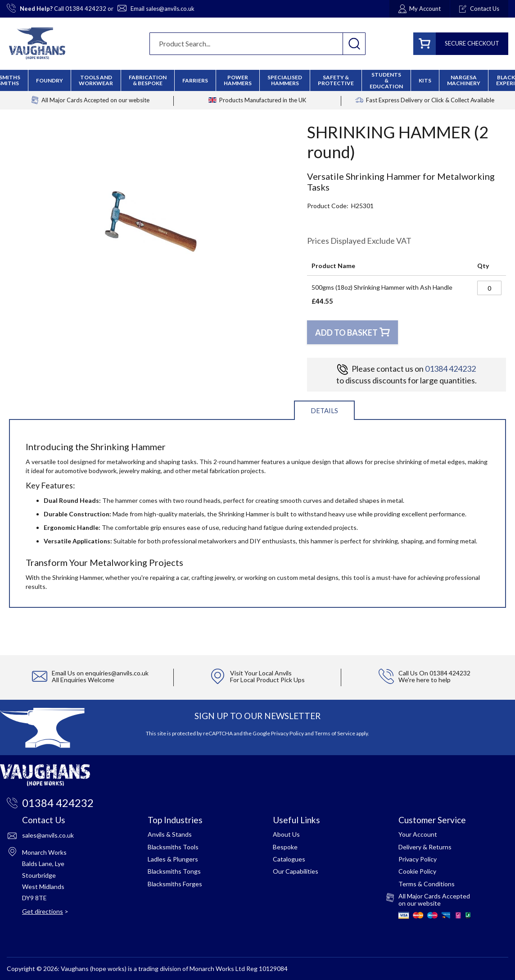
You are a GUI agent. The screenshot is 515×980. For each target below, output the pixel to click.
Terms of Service (335, 733)
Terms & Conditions (427, 884)
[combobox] (257, 44)
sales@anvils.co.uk (170, 9)
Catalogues (289, 859)
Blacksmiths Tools (173, 847)
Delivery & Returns (425, 847)
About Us (286, 834)
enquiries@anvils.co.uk (117, 673)
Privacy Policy (287, 733)
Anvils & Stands (170, 834)
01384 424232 (86, 9)
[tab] (324, 410)
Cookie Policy (417, 871)
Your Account (418, 834)
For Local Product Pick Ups (267, 680)
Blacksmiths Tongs (174, 871)
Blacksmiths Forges (175, 884)
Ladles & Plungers (173, 859)
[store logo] (37, 43)
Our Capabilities (296, 871)
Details (324, 410)
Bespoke (285, 847)
